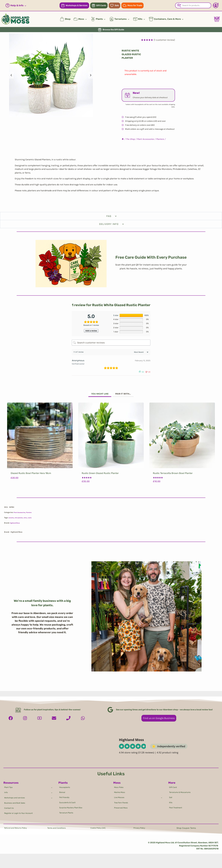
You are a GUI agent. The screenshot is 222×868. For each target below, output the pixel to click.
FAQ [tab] (112, 216)
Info (6, 790)
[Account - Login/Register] (216, 5)
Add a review (91, 331)
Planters (32, 514)
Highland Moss (16, 525)
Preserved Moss (122, 807)
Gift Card (174, 784)
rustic (34, 519)
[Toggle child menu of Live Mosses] (161, 795)
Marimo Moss (120, 790)
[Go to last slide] (11, 75)
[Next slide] (91, 75)
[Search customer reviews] (111, 344)
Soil (171, 795)
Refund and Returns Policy (17, 828)
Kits (171, 801)
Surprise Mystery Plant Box (72, 807)
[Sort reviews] (141, 353)
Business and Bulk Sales (16, 802)
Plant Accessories (21, 514)
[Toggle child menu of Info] (51, 790)
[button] (16, 5)
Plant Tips (9, 784)
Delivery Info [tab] (112, 224)
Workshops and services (16, 796)
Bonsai (63, 790)
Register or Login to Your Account (21, 813)
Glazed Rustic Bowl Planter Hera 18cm (31, 475)
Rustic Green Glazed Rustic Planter (100, 475)
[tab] (98, 396)
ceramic (12, 519)
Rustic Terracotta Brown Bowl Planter (173, 475)
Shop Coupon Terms (186, 828)
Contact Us (10, 807)
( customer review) (164, 40)
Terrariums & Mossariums (181, 790)
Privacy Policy (140, 828)
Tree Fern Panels (122, 801)
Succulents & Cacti (69, 801)
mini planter (21, 519)
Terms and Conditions (58, 828)
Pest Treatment (177, 807)
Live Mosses (120, 795)
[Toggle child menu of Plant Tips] (51, 784)
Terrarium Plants (67, 812)
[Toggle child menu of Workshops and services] (51, 796)
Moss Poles (119, 784)
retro (29, 519)
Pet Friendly (65, 795)
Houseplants (65, 784)
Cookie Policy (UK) (99, 828)
